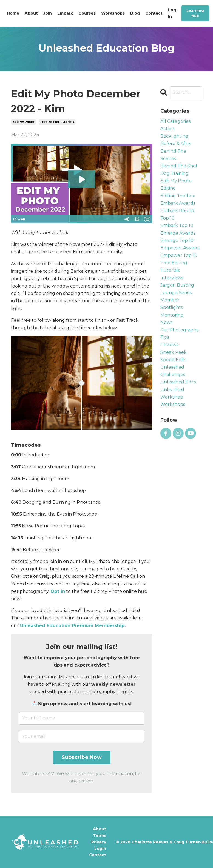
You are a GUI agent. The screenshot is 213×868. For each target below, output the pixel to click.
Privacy (99, 842)
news (166, 322)
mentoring (172, 315)
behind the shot (179, 166)
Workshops (113, 13)
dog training (174, 173)
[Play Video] (16, 219)
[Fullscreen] (147, 219)
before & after (176, 143)
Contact (154, 13)
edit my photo (23, 122)
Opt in (58, 591)
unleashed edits (178, 382)
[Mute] (126, 219)
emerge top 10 (177, 241)
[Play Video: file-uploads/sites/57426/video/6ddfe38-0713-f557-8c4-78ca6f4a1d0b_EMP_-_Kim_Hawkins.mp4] (82, 179)
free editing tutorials (57, 122)
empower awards (180, 248)
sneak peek (174, 352)
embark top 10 (177, 225)
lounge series (176, 293)
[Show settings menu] (137, 219)
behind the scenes (173, 155)
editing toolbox (178, 196)
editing (168, 188)
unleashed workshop (172, 393)
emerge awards (178, 233)
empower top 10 (179, 255)
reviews (169, 345)
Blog (135, 13)
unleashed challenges (173, 371)
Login (100, 849)
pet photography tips (180, 334)
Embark (65, 13)
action (167, 129)
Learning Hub (195, 13)
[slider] (77, 219)
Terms (100, 835)
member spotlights (172, 304)
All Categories (175, 121)
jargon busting (177, 285)
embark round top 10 (177, 214)
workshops (173, 404)
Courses (87, 13)
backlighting (174, 136)
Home (13, 13)
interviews (172, 278)
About (31, 13)
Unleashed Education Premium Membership (72, 626)
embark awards (178, 203)
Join (48, 13)
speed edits (173, 360)
